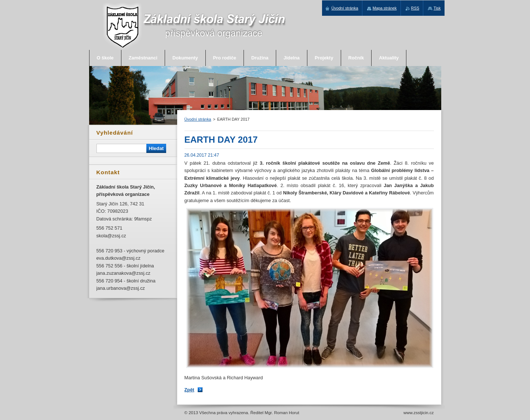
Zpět (189, 390)
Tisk (437, 8)
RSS (415, 8)
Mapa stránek (385, 8)
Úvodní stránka (198, 119)
